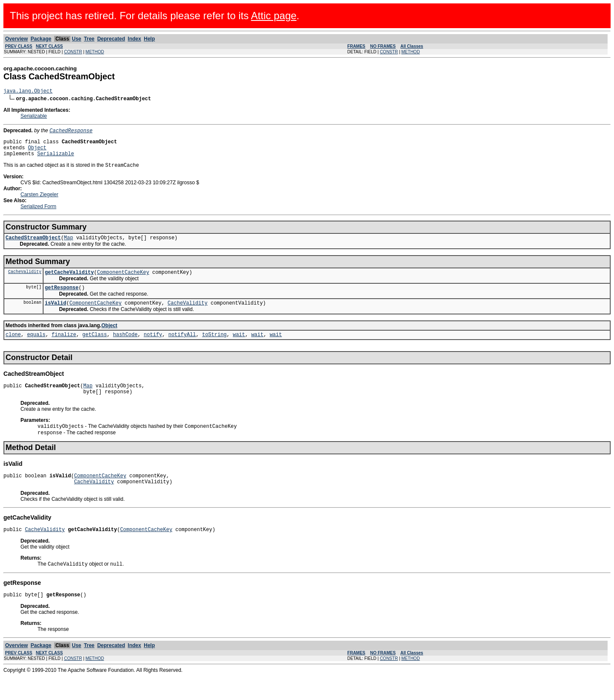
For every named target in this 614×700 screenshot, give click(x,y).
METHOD (95, 52)
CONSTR (73, 52)
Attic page (274, 16)
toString (214, 347)
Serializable (34, 117)
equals (36, 347)
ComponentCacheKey (123, 281)
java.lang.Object (28, 92)
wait (239, 347)
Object (37, 152)
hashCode (125, 347)
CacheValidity (25, 281)
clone (13, 347)
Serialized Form (38, 213)
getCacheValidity (69, 281)
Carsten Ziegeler (39, 201)
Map (69, 245)
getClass (95, 347)
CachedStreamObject (33, 245)
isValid (55, 315)
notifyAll (182, 347)
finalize (64, 347)
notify (153, 347)
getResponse (62, 298)
